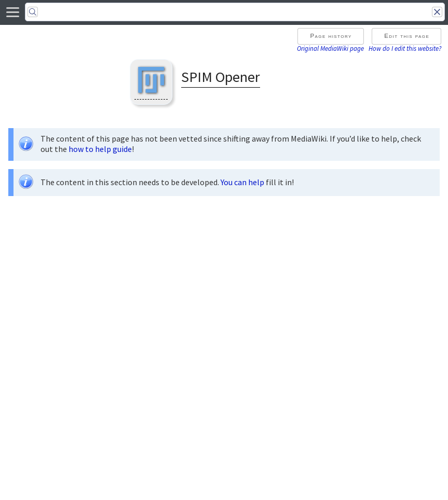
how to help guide (100, 149)
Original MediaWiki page (330, 48)
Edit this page (407, 36)
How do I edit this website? (405, 48)
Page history (331, 36)
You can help (242, 182)
